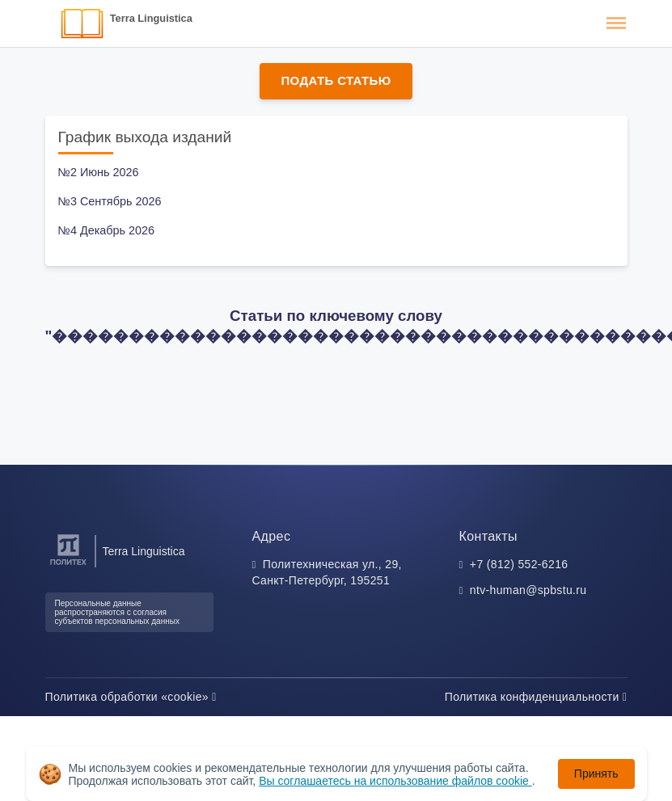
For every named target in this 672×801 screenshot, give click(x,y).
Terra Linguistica (151, 18)
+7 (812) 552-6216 (519, 564)
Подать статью (336, 80)
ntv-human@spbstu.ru (528, 590)
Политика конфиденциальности (536, 697)
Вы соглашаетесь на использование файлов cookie (395, 781)
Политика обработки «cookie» (131, 697)
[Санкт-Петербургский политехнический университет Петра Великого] (68, 565)
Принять (596, 774)
